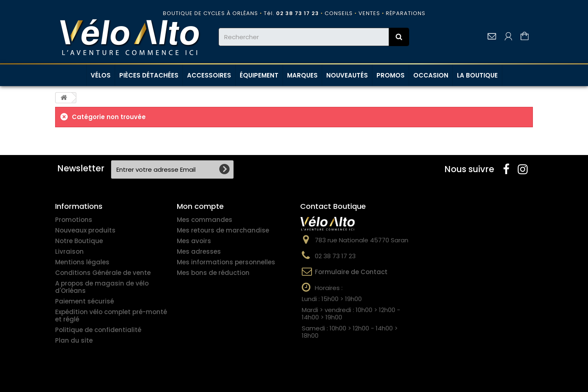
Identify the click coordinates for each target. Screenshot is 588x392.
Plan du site (74, 340)
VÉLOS (101, 75)
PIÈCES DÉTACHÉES (149, 75)
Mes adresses (199, 251)
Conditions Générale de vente (103, 273)
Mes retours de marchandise (223, 230)
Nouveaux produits (85, 230)
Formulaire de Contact (351, 272)
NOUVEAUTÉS (347, 75)
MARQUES (302, 75)
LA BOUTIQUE (477, 75)
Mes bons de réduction (213, 273)
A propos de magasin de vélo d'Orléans (102, 287)
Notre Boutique (79, 241)
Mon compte (200, 206)
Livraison (69, 251)
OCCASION (431, 75)
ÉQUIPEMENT (259, 75)
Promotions (74, 220)
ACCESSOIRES (209, 75)
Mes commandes (205, 220)
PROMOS (391, 75)
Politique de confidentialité (98, 330)
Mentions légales (82, 262)
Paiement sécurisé (85, 301)
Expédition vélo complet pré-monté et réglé (111, 316)
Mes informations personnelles (226, 262)
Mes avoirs (194, 241)
